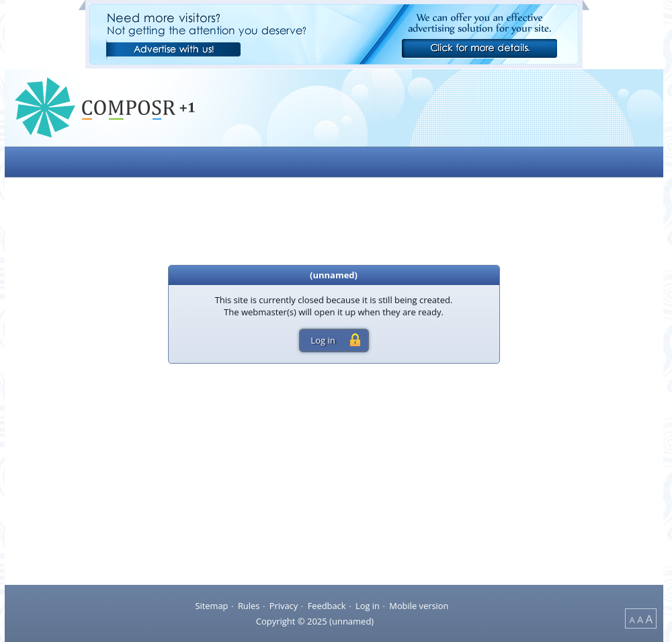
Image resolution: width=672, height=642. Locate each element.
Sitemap (211, 605)
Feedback (327, 605)
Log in (368, 605)
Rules (249, 605)
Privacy (284, 605)
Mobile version (419, 605)
